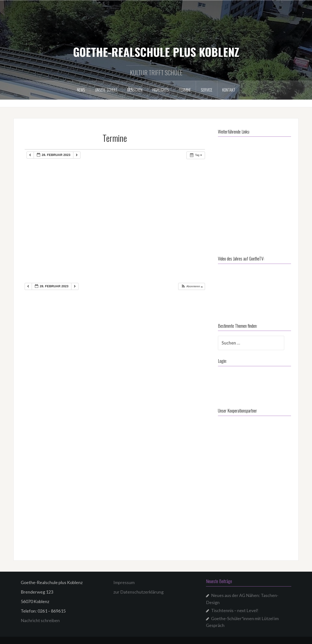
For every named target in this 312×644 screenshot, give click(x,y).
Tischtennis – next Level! (235, 610)
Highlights (161, 90)
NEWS (81, 90)
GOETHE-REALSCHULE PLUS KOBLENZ (156, 52)
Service (207, 90)
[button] (192, 286)
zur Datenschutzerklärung (138, 592)
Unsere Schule (106, 90)
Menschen (135, 90)
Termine (185, 90)
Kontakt (229, 90)
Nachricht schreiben (40, 620)
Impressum (124, 582)
